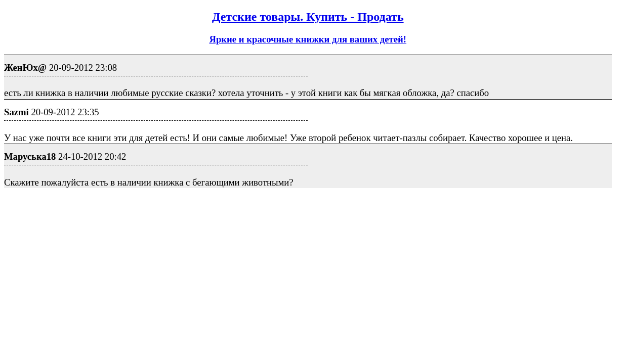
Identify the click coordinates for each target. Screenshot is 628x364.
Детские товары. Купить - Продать (308, 17)
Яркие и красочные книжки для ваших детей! (308, 39)
